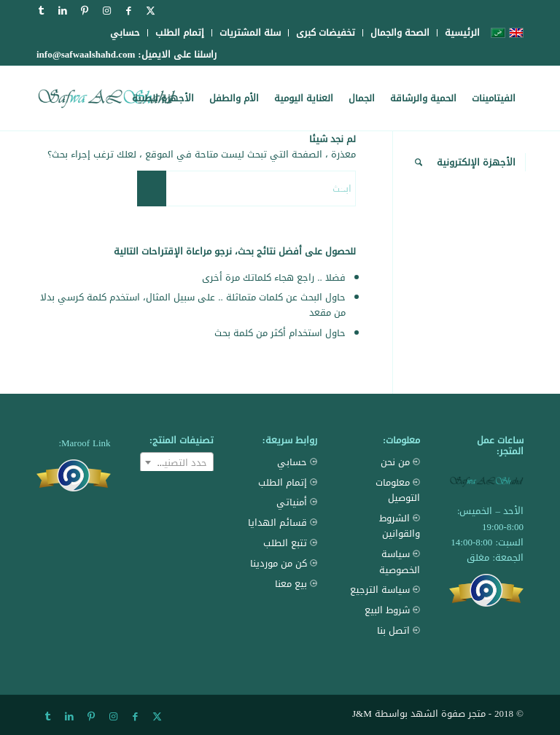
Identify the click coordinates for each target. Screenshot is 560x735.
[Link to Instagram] (106, 11)
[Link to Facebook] (128, 11)
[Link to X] (150, 11)
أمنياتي (297, 502)
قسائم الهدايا (283, 522)
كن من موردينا (284, 563)
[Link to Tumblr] (41, 11)
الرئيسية (462, 32)
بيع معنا (296, 584)
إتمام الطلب (180, 32)
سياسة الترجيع (385, 590)
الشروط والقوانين (384, 526)
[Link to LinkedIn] (63, 11)
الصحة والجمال (400, 32)
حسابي (125, 32)
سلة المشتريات (250, 32)
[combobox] (177, 462)
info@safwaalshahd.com (86, 54)
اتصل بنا (398, 630)
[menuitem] (458, 33)
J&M (362, 713)
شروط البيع (392, 610)
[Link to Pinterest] (85, 11)
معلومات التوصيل (384, 490)
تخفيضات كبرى (326, 32)
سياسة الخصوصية (384, 562)
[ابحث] (419, 163)
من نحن (400, 462)
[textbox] (177, 463)
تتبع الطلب (290, 543)
